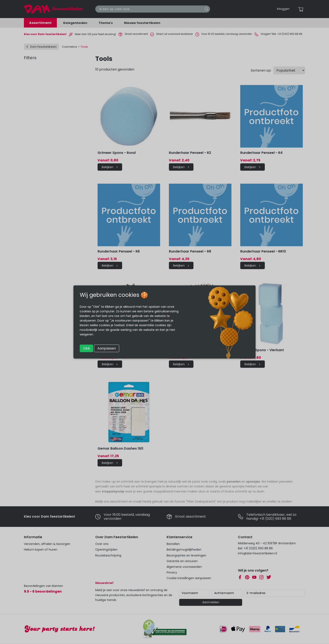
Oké (86, 348)
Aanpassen (107, 348)
